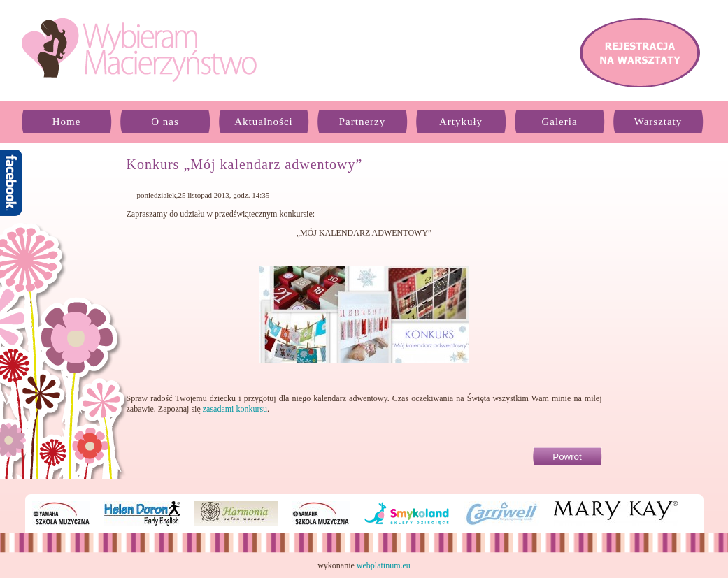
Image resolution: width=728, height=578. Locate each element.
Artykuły (461, 122)
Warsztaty (658, 122)
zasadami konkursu (235, 409)
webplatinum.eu (384, 565)
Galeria (559, 122)
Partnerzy (362, 122)
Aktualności (264, 122)
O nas (165, 122)
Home (67, 122)
